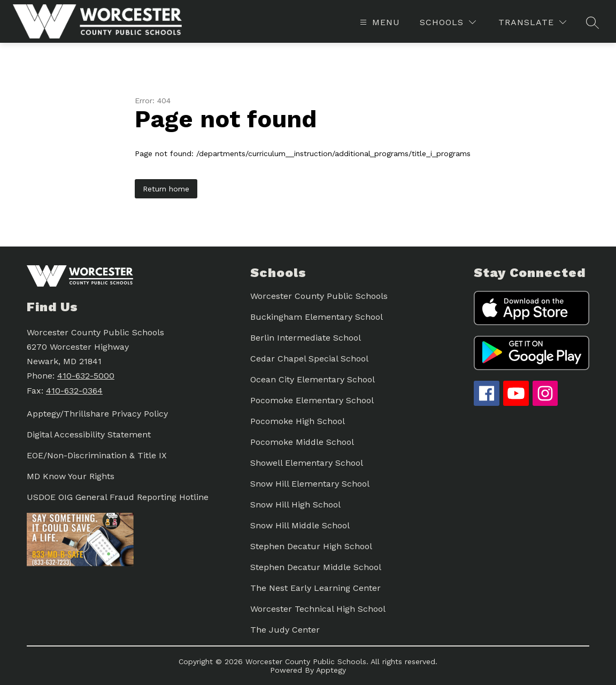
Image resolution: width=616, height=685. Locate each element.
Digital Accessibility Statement (89, 434)
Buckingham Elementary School (317, 317)
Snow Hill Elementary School (310, 484)
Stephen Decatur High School (311, 546)
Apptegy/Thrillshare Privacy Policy (97, 414)
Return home (166, 189)
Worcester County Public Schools (319, 296)
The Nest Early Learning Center (315, 588)
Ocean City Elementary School (313, 379)
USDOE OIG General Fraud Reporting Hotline (118, 497)
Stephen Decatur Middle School (316, 567)
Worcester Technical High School (318, 609)
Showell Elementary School (307, 463)
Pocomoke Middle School (302, 442)
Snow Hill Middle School (300, 525)
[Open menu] (379, 22)
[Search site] (592, 22)
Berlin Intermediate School (306, 338)
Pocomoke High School (298, 421)
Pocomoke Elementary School (312, 400)
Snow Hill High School (295, 505)
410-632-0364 (74, 391)
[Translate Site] (532, 22)
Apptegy (331, 670)
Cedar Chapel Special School (309, 359)
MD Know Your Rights (71, 476)
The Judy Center (285, 630)
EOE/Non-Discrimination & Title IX (97, 455)
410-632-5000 (86, 376)
